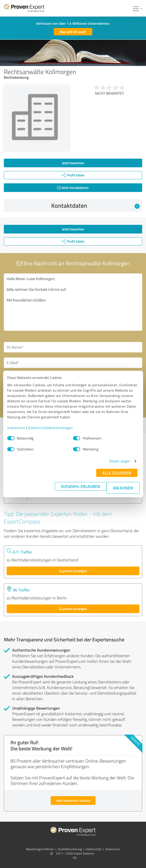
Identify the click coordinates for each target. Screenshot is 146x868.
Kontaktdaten (95, 205)
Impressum (16, 428)
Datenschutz (94, 849)
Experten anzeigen (73, 571)
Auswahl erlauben (81, 486)
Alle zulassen (117, 473)
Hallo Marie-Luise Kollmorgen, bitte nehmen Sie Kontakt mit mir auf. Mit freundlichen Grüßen (73, 302)
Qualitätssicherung (70, 849)
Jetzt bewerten (73, 163)
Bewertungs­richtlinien (40, 849)
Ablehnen (123, 488)
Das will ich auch (73, 32)
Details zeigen (120, 461)
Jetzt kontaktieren (73, 188)
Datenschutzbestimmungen (51, 428)
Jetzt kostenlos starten (73, 800)
